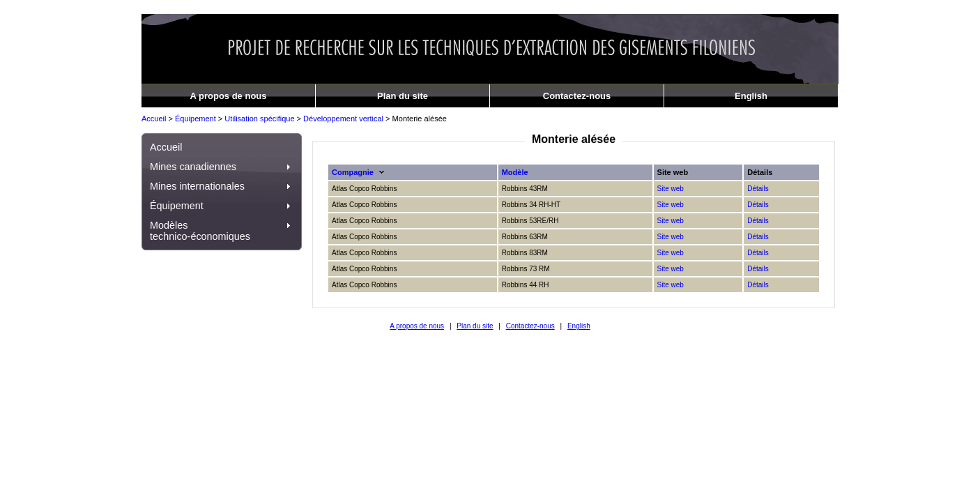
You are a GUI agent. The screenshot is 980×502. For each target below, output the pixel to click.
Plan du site (403, 96)
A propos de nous (228, 96)
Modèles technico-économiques (222, 231)
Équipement (196, 119)
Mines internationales (222, 186)
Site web (671, 189)
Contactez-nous (577, 96)
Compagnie (353, 172)
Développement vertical (343, 119)
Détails (758, 189)
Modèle (515, 172)
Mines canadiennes (222, 167)
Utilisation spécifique (259, 119)
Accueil (154, 119)
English (751, 96)
